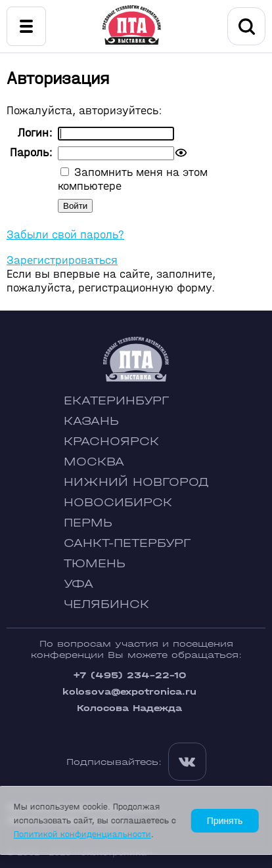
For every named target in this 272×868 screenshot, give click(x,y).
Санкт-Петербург (127, 543)
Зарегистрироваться (62, 260)
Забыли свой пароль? (65, 235)
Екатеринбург (116, 401)
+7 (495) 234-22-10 (129, 675)
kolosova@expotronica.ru (129, 692)
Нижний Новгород (136, 482)
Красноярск (111, 442)
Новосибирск (118, 503)
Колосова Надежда (129, 708)
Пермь (88, 523)
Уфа (79, 584)
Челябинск (106, 604)
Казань (91, 421)
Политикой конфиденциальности (82, 834)
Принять (225, 821)
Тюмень (95, 564)
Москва (94, 462)
